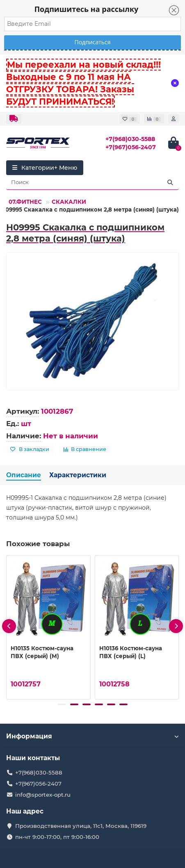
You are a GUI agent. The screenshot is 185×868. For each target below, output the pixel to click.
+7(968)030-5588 (130, 139)
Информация (92, 736)
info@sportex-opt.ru (43, 795)
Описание (24, 475)
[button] (62, 704)
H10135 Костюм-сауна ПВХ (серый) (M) (42, 652)
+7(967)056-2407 (131, 147)
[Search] (92, 182)
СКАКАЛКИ (69, 202)
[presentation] (9, 626)
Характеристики (78, 475)
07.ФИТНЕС (25, 202)
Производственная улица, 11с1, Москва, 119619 (81, 826)
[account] (174, 119)
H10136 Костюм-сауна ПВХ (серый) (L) (131, 652)
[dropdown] (14, 119)
